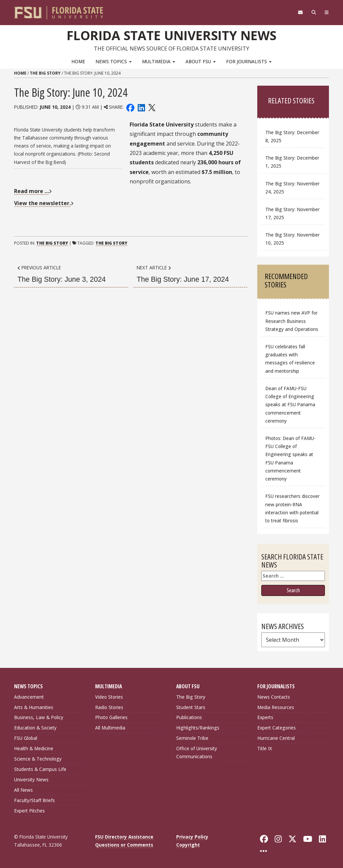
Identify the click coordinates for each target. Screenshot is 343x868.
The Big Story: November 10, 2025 (292, 239)
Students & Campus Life (40, 769)
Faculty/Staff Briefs (35, 800)
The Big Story (45, 73)
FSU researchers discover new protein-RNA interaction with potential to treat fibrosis (292, 508)
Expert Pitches (29, 811)
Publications (189, 717)
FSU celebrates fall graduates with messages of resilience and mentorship (290, 359)
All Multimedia (110, 728)
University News (31, 779)
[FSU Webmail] (299, 12)
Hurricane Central (276, 738)
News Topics (114, 61)
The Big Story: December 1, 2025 (292, 162)
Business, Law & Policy (39, 717)
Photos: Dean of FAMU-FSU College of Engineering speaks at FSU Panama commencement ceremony (290, 458)
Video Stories (109, 697)
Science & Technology (38, 759)
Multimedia (159, 61)
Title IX (265, 748)
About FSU (201, 61)
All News (23, 790)
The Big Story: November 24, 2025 (292, 188)
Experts (265, 717)
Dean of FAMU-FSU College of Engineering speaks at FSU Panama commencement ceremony (290, 405)
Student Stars (191, 707)
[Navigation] (326, 12)
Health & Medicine (34, 748)
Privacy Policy (192, 837)
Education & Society (35, 728)
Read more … (31, 191)
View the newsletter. (42, 203)
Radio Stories (109, 707)
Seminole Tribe (192, 738)
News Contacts (274, 697)
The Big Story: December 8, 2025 (292, 136)
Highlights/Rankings (198, 728)
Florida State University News (172, 35)
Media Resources (276, 707)
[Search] (313, 12)
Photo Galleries (111, 717)
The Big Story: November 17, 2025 (292, 213)
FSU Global (26, 738)
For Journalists (249, 61)
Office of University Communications (197, 752)
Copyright (188, 845)
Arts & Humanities (34, 707)
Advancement (29, 697)
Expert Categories (277, 728)
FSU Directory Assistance (124, 837)
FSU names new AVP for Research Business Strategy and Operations (292, 321)
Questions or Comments (124, 845)
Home (78, 61)
